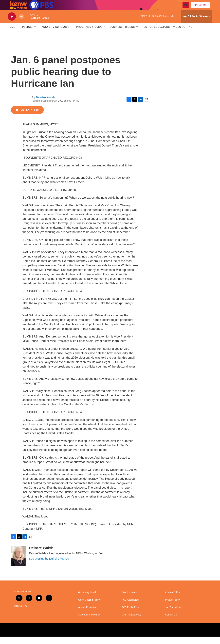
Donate (204, 9)
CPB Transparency (131, 622)
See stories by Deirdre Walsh (49, 566)
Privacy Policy (173, 607)
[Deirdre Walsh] (18, 563)
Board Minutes (129, 600)
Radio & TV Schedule (55, 34)
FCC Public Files (130, 615)
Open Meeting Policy (89, 607)
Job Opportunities (174, 615)
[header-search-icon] (187, 9)
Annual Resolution (88, 615)
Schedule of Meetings (89, 622)
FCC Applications (131, 607)
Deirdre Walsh (45, 105)
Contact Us (171, 622)
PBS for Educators (156, 34)
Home (11, 34)
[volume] (22, 24)
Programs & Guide (89, 34)
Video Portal (183, 34)
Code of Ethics (173, 600)
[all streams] (197, 24)
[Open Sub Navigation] (18, 34)
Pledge (27, 34)
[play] (12, 24)
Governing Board (87, 600)
